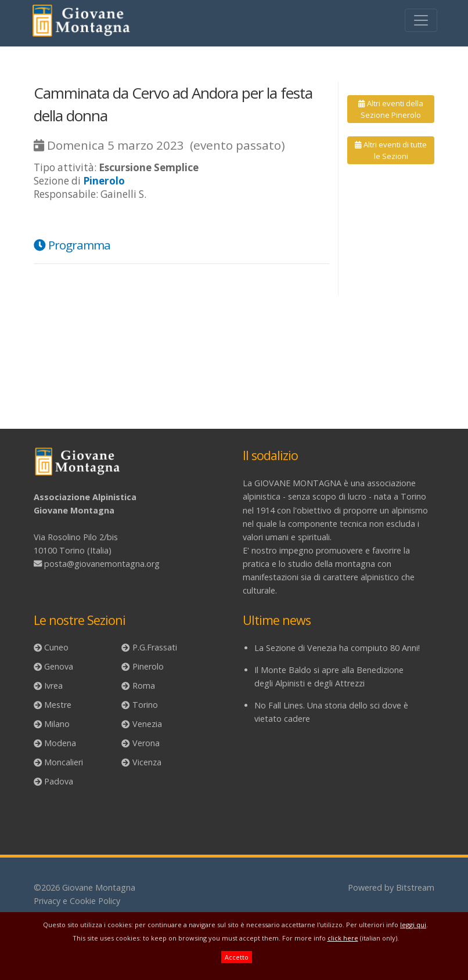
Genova (59, 666)
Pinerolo (148, 666)
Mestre (58, 705)
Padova (59, 781)
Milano (57, 724)
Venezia (147, 724)
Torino (145, 705)
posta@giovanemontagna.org (102, 564)
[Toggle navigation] (421, 20)
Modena (60, 743)
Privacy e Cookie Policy (77, 901)
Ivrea (53, 686)
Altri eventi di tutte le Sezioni (390, 150)
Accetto (237, 957)
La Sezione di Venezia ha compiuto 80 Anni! (337, 648)
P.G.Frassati (155, 647)
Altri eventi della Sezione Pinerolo (390, 109)
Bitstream (415, 887)
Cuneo (56, 647)
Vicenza (147, 762)
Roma (144, 686)
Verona (146, 743)
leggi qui (413, 925)
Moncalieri (64, 762)
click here (343, 938)
